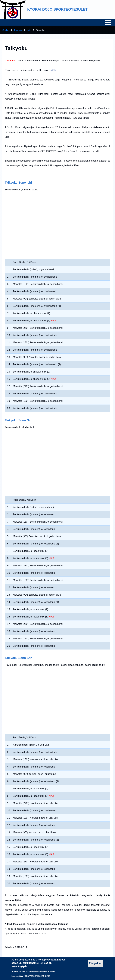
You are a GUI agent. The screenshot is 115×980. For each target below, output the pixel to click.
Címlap (6, 30)
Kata (29, 30)
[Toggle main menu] (57, 22)
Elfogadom (95, 963)
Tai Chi (52, 70)
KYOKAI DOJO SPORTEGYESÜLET (57, 9)
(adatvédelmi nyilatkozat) (37, 976)
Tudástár (18, 30)
